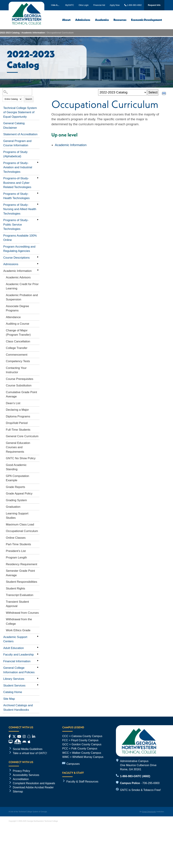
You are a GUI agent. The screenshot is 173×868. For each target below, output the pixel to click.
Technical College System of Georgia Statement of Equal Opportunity (20, 112)
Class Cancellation (18, 341)
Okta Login (84, 5)
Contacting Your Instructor (16, 370)
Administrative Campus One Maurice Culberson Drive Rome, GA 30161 (138, 765)
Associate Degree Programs (17, 308)
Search (29, 99)
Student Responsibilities (21, 582)
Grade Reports (16, 487)
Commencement (17, 355)
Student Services (14, 686)
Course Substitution (19, 385)
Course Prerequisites (20, 379)
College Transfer (17, 348)
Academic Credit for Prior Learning (22, 286)
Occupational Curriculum (22, 531)
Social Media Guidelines (28, 749)
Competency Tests (18, 361)
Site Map (9, 699)
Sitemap (18, 791)
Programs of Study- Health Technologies (16, 196)
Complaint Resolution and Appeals (34, 783)
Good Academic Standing (16, 467)
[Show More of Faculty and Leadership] (38, 654)
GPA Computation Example (18, 478)
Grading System (16, 500)
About (66, 20)
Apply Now (115, 5)
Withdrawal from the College (19, 622)
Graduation (13, 507)
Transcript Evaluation (20, 595)
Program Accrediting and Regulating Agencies (19, 249)
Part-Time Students (18, 544)
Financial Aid (99, 5)
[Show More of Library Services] (38, 678)
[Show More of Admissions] (38, 264)
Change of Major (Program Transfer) (18, 333)
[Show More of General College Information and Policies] (38, 667)
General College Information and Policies (19, 670)
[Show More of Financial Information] (38, 661)
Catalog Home (13, 692)
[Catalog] (122, 92)
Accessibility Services (26, 775)
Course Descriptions (16, 258)
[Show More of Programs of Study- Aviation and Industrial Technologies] (38, 162)
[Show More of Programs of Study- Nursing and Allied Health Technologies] (38, 204)
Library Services (14, 679)
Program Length (16, 558)
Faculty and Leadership (19, 655)
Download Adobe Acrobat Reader (33, 787)
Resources (120, 20)
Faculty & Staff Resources (82, 781)
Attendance (13, 317)
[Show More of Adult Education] (38, 647)
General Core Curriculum (22, 436)
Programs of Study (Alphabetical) (15, 154)
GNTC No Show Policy (21, 458)
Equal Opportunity (149, 812)
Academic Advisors (18, 277)
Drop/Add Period (17, 423)
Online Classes (16, 538)
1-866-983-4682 (133, 5)
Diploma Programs (18, 416)
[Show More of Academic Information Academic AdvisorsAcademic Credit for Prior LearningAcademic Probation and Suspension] (38, 270)
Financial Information (17, 661)
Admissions (83, 20)
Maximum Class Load (20, 524)
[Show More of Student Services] (38, 685)
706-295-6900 (151, 783)
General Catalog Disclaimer (14, 126)
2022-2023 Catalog (10, 33)
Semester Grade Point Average (20, 573)
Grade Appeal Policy (19, 494)
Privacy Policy (21, 771)
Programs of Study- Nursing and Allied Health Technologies (20, 209)
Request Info (154, 5)
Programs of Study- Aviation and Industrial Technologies (18, 167)
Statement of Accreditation (20, 134)
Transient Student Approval (17, 604)
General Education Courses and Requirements (18, 447)
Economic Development (147, 20)
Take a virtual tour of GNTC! (30, 753)
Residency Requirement (21, 564)
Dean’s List (13, 403)
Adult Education (14, 648)
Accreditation (21, 779)
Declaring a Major (17, 410)
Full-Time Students (18, 430)
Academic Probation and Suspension (22, 297)
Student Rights (16, 589)
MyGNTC (70, 5)
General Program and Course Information (17, 143)
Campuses (73, 764)
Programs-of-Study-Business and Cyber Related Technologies (17, 183)
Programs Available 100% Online (20, 238)
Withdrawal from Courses (22, 613)
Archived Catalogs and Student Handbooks (18, 708)
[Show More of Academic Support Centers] (38, 636)
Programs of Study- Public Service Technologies (16, 225)
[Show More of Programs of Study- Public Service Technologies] (38, 220)
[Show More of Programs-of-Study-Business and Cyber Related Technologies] (38, 178)
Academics (102, 20)
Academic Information (33, 33)
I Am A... (55, 5)
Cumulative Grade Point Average (21, 394)
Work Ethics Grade (18, 630)
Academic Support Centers (15, 639)
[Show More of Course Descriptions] (38, 257)
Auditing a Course (18, 324)
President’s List (16, 551)
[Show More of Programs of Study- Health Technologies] (38, 193)
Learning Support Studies (17, 516)
